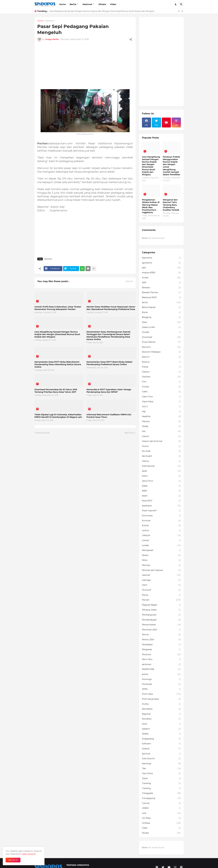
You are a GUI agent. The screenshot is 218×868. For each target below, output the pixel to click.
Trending (161, 788)
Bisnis (161, 312)
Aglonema (161, 258)
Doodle (161, 332)
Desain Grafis (161, 327)
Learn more (28, 854)
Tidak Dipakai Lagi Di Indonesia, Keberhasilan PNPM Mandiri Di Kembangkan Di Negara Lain (58, 416)
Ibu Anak (161, 451)
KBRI (161, 491)
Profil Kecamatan (161, 699)
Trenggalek (161, 793)
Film (161, 382)
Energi (161, 367)
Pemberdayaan (161, 620)
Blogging (161, 317)
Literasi (161, 540)
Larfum (161, 531)
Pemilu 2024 (161, 640)
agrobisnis (161, 263)
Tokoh (161, 779)
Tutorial (161, 803)
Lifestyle (161, 535)
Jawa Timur (161, 481)
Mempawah (161, 550)
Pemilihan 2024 (161, 630)
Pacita (161, 595)
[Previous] (179, 11)
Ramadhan (161, 709)
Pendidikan (161, 645)
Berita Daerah (161, 307)
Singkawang (161, 739)
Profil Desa (161, 694)
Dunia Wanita (161, 342)
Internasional (161, 466)
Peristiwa (161, 655)
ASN (161, 283)
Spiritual (161, 754)
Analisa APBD (161, 273)
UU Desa (161, 818)
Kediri (161, 496)
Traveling (161, 783)
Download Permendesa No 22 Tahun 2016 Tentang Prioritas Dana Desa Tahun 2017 (56, 391)
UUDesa (161, 823)
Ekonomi (50, 21)
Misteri (161, 555)
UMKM (161, 808)
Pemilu (161, 635)
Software (161, 744)
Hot (161, 431)
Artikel (161, 278)
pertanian (161, 664)
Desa (161, 322)
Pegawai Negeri (161, 605)
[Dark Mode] (176, 4)
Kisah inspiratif (161, 511)
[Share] (131, 39)
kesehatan (161, 506)
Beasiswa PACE (161, 298)
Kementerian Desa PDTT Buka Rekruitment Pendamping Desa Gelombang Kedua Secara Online (58, 364)
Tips (161, 769)
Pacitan (161, 600)
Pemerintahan (161, 625)
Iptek (161, 471)
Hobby (161, 426)
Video (113, 4)
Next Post (129, 433)
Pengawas (161, 650)
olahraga (161, 580)
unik (161, 813)
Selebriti (161, 729)
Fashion (161, 372)
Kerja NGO (161, 501)
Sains (161, 724)
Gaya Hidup (161, 402)
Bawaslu (161, 288)
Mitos (161, 560)
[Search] (181, 4)
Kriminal (161, 521)
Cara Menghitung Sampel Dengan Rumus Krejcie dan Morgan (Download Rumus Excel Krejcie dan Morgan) (102, 11)
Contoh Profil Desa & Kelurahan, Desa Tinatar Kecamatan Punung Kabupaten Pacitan (58, 308)
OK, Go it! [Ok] (13, 860)
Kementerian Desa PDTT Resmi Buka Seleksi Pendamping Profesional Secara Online (109, 363)
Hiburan (161, 422)
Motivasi (161, 565)
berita (161, 303)
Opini (161, 585)
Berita (73, 4)
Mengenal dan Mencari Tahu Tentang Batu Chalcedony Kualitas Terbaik (171, 205)
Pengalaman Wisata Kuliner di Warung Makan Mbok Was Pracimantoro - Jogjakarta (151, 206)
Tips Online (161, 774)
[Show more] (94, 269)
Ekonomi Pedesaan (161, 352)
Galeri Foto (161, 397)
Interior (161, 461)
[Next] (182, 11)
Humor (161, 446)
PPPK (161, 689)
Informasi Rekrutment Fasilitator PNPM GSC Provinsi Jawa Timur (109, 416)
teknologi (161, 764)
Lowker (161, 546)
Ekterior (161, 362)
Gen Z (161, 407)
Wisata (102, 4)
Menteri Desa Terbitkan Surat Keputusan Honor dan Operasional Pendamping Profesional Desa (111, 308)
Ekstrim (161, 357)
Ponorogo (161, 679)
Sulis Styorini (161, 759)
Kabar (161, 486)
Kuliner (161, 526)
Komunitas (161, 516)
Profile (161, 704)
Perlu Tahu (161, 659)
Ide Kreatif (161, 456)
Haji (161, 412)
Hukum (161, 436)
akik (161, 268)
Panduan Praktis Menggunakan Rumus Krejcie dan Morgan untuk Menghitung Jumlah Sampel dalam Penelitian (172, 166)
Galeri (161, 392)
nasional (161, 575)
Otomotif (161, 590)
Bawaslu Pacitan (161, 293)
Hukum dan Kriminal (161, 441)
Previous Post (43, 433)
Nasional (87, 4)
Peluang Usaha (161, 610)
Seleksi (161, 734)
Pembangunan (161, 615)
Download (161, 337)
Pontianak (161, 684)
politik (161, 674)
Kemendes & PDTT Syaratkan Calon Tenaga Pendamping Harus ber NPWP (109, 391)
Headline (161, 417)
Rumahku (161, 719)
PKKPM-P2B (161, 669)
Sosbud (161, 749)
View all (129, 281)
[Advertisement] (85, 67)
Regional (161, 714)
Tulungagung (161, 798)
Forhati (161, 387)
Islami (161, 476)
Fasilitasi (161, 377)
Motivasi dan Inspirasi (161, 570)
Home (62, 4)
